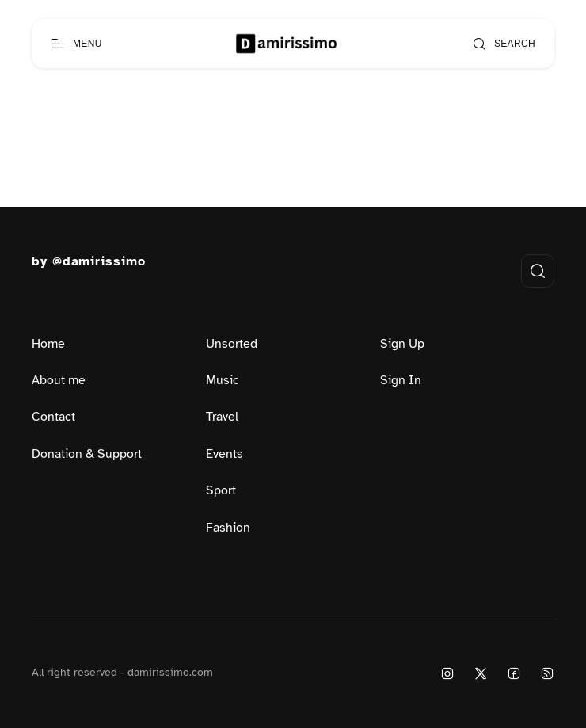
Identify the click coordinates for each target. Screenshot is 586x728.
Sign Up (402, 344)
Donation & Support (87, 454)
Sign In (401, 380)
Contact (53, 417)
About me (59, 380)
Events (225, 454)
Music (223, 380)
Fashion (228, 528)
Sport (221, 490)
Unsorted (232, 344)
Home (48, 344)
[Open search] (504, 44)
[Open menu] (76, 44)
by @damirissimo (89, 262)
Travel (222, 417)
